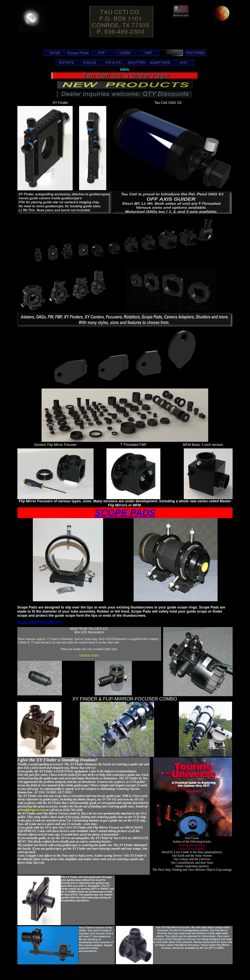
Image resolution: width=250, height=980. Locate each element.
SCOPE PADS (125, 513)
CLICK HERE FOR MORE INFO (40, 622)
